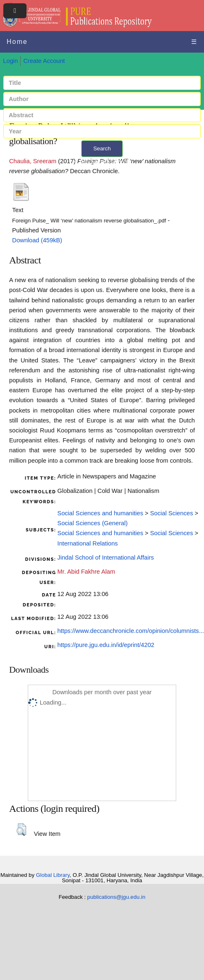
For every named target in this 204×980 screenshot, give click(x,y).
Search (102, 148)
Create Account (44, 61)
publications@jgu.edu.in (116, 897)
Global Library (53, 875)
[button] (21, 830)
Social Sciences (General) (92, 523)
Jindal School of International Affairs (106, 558)
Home (17, 42)
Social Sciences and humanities (100, 513)
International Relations (87, 543)
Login (10, 61)
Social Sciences (171, 513)
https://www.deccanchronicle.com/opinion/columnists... (131, 631)
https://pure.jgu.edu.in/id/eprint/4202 (106, 645)
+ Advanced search (102, 162)
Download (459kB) (37, 240)
